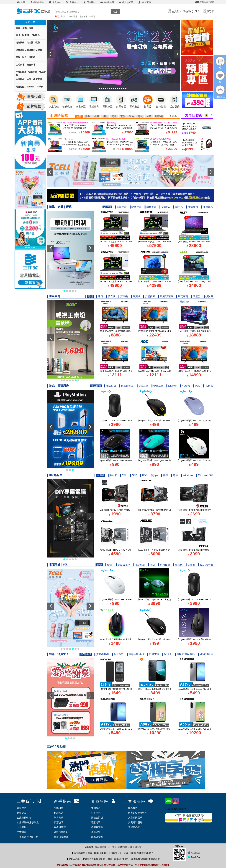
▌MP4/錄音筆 (205, 654)
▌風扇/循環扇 (166, 296)
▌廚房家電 (182, 296)
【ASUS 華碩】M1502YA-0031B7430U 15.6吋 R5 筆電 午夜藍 (120, 145)
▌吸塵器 (196, 296)
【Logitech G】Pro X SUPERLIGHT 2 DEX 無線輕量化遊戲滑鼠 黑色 (129, 421)
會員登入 (177, 11)
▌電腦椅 (190, 565)
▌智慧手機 (85, 654)
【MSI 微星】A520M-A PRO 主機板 (114, 510)
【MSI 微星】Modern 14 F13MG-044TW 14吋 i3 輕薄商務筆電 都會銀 (119, 128)
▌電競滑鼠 (95, 386)
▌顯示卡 (112, 475)
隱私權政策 (101, 847)
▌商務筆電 (150, 207)
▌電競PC (178, 207)
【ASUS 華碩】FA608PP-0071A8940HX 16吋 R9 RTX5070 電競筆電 (163, 128)
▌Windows (187, 475)
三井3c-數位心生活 (176, 809)
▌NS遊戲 (185, 386)
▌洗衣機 (111, 296)
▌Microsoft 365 (205, 475)
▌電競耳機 (143, 386)
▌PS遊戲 (208, 386)
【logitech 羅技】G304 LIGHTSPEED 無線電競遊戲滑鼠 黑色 (125, 460)
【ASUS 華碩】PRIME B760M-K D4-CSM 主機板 (160, 550)
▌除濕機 (136, 296)
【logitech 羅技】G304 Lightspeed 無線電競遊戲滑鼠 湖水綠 (165, 460)
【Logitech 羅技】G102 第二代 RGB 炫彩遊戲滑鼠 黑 (161, 421)
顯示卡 (64, 17)
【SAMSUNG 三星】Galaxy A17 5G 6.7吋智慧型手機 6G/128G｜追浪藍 (130, 729)
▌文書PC (165, 207)
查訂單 (210, 11)
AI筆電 (92, 17)
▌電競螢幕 (192, 207)
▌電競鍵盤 (110, 386)
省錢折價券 (37, 2)
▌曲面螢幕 (207, 207)
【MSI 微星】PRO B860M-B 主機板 (193, 550)
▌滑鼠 (99, 565)
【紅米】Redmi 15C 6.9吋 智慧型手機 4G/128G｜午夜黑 (163, 689)
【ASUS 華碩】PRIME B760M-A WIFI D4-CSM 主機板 (122, 550)
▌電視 (90, 296)
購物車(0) (188, 11)
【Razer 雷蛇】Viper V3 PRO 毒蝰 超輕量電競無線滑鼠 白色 (165, 599)
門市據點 (89, 2)
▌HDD (144, 475)
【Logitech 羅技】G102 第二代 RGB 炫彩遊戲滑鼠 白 (201, 460)
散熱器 (154, 475)
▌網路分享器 (123, 565)
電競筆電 (83, 17)
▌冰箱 (99, 296)
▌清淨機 (123, 296)
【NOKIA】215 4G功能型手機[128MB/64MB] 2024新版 (123, 689)
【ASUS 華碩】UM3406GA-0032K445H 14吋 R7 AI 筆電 (163, 281)
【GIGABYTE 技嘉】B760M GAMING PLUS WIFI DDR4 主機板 (166, 510)
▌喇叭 (152, 565)
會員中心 (55, 2)
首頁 (21, 2)
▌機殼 (165, 475)
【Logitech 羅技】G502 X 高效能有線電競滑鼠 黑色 (200, 639)
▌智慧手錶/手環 (136, 654)
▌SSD (134, 475)
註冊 (197, 11)
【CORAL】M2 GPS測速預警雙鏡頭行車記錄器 (189, 126)
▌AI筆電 (107, 207)
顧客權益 (89, 847)
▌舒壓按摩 (149, 296)
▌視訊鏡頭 (139, 565)
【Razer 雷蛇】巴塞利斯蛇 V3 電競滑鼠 (116, 639)
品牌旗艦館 (126, 2)
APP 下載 (144, 2)
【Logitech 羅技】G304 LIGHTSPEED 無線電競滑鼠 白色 (124, 599)
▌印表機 (178, 565)
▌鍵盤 (109, 565)
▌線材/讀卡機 (205, 565)
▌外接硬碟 (164, 565)
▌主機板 (100, 475)
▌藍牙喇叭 (118, 654)
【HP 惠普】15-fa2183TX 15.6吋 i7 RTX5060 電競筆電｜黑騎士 (76, 145)
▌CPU (124, 475)
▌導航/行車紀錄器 (185, 654)
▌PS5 (197, 386)
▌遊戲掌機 (157, 386)
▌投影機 (208, 296)
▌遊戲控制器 (126, 386)
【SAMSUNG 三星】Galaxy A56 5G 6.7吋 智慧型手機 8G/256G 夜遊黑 (169, 729)
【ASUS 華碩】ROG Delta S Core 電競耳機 (190, 143)
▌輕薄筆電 (136, 207)
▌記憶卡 (167, 654)
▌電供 (175, 475)
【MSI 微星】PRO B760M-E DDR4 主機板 (196, 510)
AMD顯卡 (73, 17)
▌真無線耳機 (101, 654)
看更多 (173, 116)
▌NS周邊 (172, 386)
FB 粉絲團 (107, 2)
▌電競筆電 (121, 207)
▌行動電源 (153, 654)
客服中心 (72, 2)
